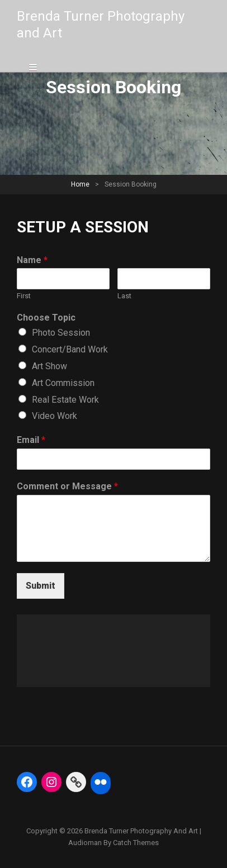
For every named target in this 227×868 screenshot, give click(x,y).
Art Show (49, 366)
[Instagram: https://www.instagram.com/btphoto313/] (51, 782)
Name (32, 260)
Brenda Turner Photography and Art (141, 831)
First (24, 296)
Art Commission (63, 383)
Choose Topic (46, 318)
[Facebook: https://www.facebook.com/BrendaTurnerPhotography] (27, 782)
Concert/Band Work (70, 349)
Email (31, 440)
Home (80, 184)
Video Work (55, 416)
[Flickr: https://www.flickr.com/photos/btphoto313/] (101, 782)
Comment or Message (67, 486)
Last (124, 296)
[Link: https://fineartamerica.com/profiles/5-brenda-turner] (76, 782)
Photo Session (61, 333)
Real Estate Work (65, 400)
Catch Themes (136, 843)
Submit (41, 586)
